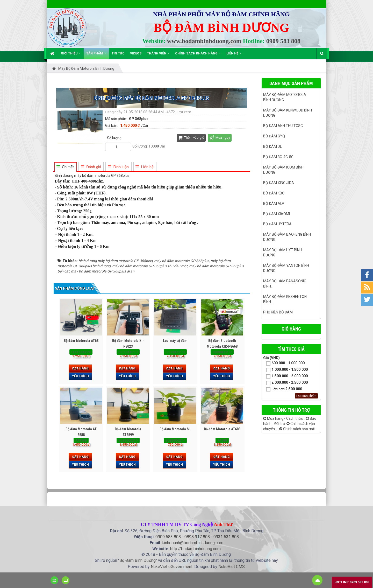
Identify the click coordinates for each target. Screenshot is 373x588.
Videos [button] (136, 53)
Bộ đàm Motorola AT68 (81, 341)
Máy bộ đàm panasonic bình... (285, 284)
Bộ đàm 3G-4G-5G (278, 157)
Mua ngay (220, 138)
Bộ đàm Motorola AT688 (222, 429)
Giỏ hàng (291, 329)
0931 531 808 (226, 537)
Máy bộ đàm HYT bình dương (282, 253)
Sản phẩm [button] (96, 55)
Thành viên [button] (158, 55)
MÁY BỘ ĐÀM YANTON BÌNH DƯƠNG (286, 268)
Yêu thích (80, 376)
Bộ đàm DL (272, 146)
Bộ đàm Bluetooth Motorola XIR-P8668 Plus (222, 346)
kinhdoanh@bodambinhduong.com (193, 543)
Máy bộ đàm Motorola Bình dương (285, 97)
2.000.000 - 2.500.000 (285, 383)
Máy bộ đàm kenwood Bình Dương (288, 113)
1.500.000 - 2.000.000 (285, 376)
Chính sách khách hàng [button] (198, 55)
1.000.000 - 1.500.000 (285, 370)
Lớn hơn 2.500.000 (283, 389)
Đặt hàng (80, 368)
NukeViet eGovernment (172, 567)
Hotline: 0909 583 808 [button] (352, 582)
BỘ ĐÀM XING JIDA (279, 183)
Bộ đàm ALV (274, 204)
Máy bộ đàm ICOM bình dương (283, 170)
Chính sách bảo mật (297, 429)
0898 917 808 (197, 537)
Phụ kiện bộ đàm (278, 312)
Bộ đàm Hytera (277, 224)
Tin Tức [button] (118, 53)
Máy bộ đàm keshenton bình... (285, 299)
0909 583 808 (283, 41)
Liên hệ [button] (234, 55)
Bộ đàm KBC (274, 193)
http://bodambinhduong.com (195, 549)
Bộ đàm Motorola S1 (175, 429)
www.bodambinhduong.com (204, 41)
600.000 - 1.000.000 (284, 363)
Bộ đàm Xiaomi (277, 214)
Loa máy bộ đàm (175, 341)
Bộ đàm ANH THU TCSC (283, 126)
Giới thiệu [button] (71, 55)
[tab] (65, 167)
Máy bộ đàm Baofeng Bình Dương (287, 237)
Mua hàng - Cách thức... (284, 418)
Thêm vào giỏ (191, 138)
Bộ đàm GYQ (274, 136)
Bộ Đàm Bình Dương (138, 560)
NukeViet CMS (232, 567)
